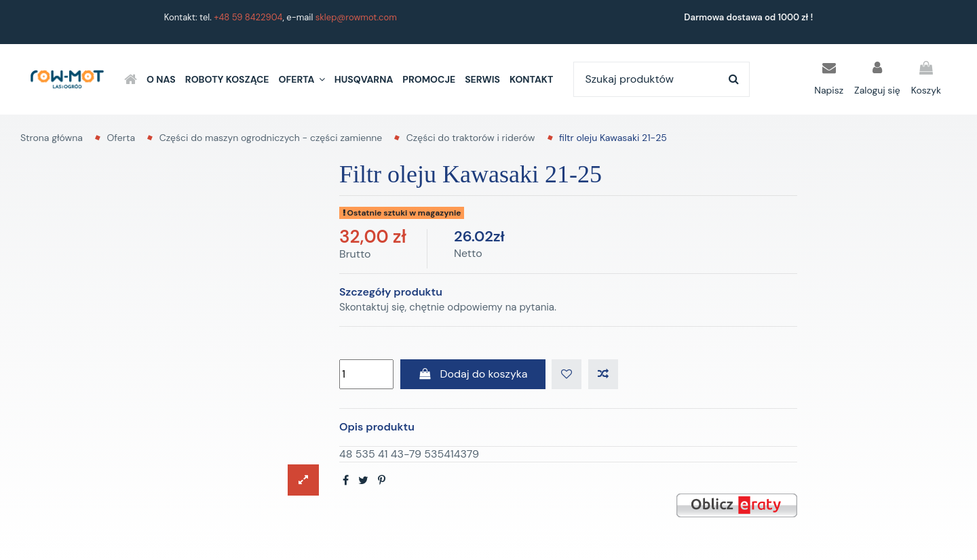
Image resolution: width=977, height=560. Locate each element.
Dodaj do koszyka (473, 374)
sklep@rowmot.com (356, 17)
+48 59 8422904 (248, 17)
